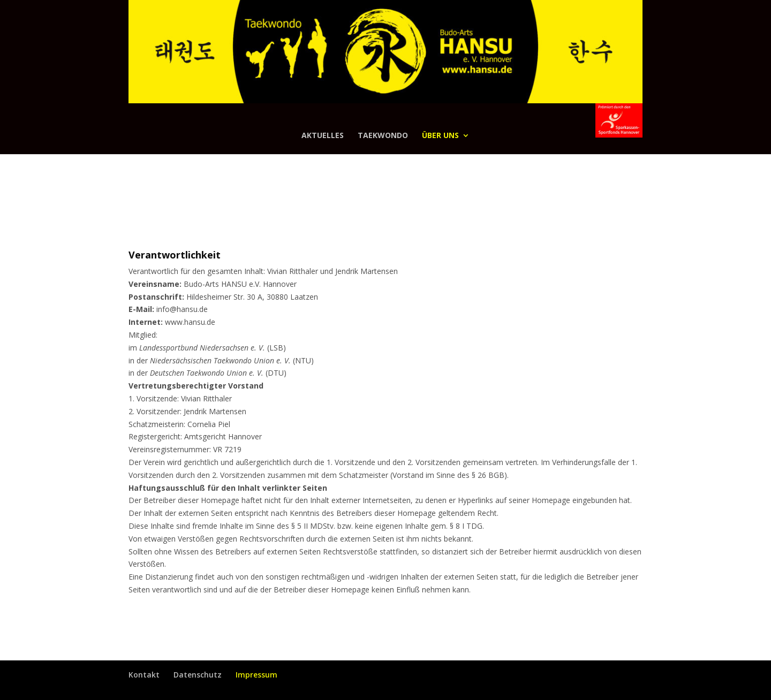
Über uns (440, 136)
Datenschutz (198, 675)
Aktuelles (323, 136)
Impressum (256, 675)
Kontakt (144, 675)
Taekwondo (383, 136)
